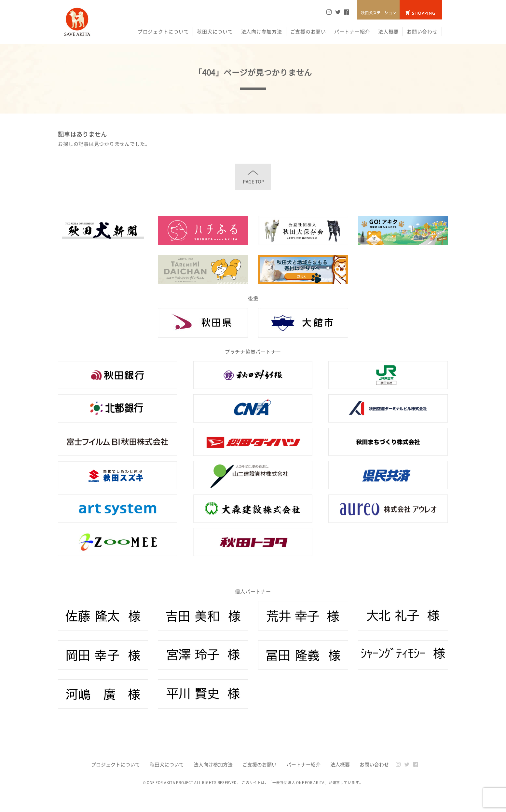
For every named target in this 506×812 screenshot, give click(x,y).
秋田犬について (215, 32)
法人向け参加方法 (262, 32)
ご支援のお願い (308, 32)
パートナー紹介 (352, 32)
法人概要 (388, 32)
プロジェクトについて (163, 32)
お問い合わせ (422, 32)
